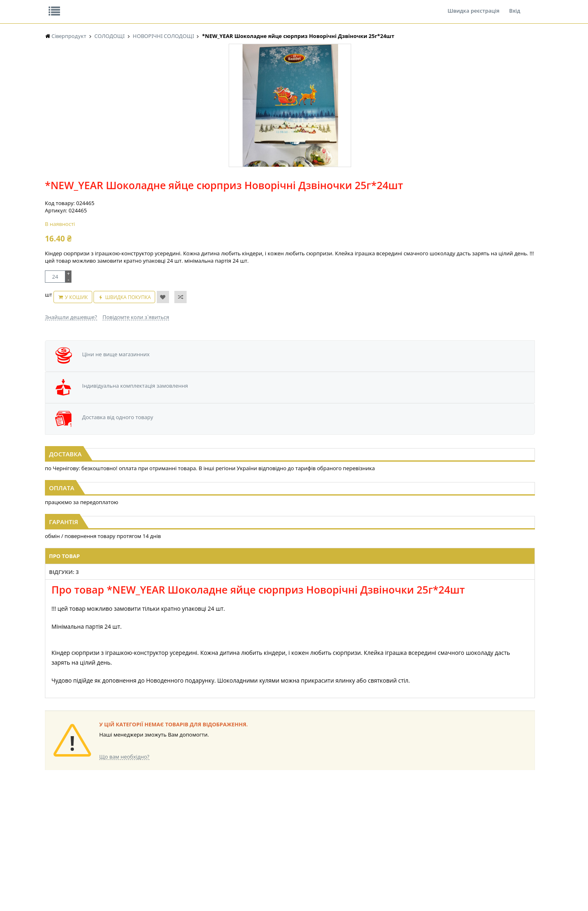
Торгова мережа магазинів (290, 650)
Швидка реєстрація (473, 6)
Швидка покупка (336, 224)
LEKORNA (125, 806)
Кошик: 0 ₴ (485, 86)
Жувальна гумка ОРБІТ (72, 798)
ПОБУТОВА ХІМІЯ (408, 829)
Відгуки (102, 6)
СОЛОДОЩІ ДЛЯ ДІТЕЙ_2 (349, 806)
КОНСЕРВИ (195, 829)
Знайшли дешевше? (247, 239)
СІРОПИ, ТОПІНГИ (203, 821)
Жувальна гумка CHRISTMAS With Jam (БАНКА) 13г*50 (294, 371)
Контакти (182, 6)
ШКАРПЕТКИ (402, 821)
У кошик (284, 224)
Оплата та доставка (220, 86)
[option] (127, 189)
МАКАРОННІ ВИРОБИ (207, 845)
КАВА (51, 845)
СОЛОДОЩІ (333, 798)
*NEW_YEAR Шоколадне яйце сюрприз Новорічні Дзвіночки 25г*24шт (460, 371)
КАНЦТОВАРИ (404, 814)
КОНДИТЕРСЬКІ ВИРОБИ (211, 814)
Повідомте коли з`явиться (311, 239)
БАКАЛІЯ (124, 798)
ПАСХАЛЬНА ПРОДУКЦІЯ (279, 829)
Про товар (181, 480)
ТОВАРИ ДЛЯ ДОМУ (342, 829)
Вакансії (141, 6)
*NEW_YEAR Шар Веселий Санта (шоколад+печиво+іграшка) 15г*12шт (128, 371)
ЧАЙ (50, 837)
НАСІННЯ (124, 814)
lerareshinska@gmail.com (112, 892)
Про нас (63, 6)
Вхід (515, 6)
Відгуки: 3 (219, 480)
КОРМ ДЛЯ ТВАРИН (205, 837)
